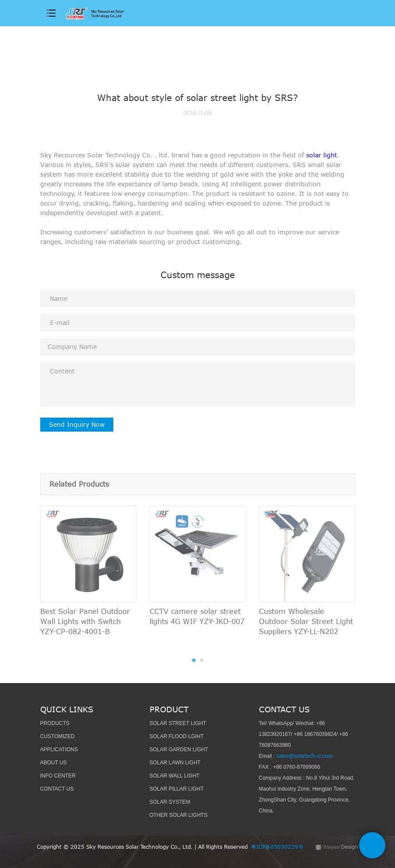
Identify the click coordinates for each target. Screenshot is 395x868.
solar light (322, 155)
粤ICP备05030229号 (279, 847)
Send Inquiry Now (77, 424)
